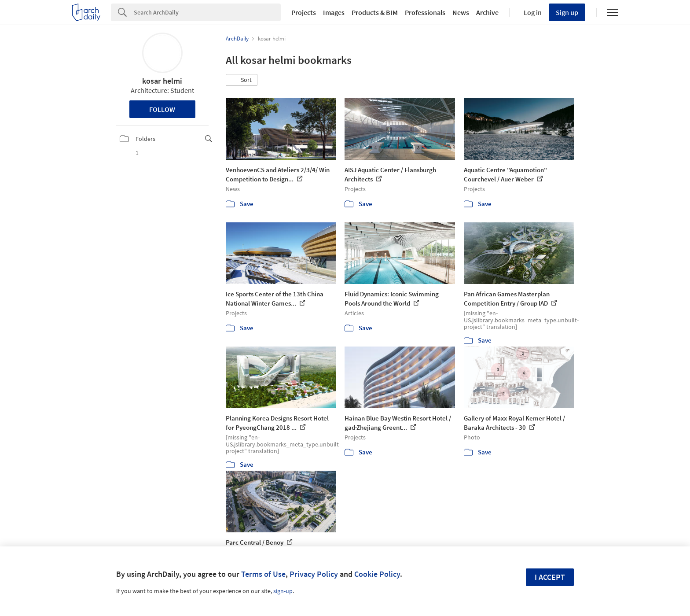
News (461, 12)
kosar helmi (162, 81)
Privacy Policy (314, 574)
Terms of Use (263, 574)
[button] (242, 80)
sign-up (283, 591)
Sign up (567, 12)
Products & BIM (375, 12)
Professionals (425, 12)
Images (334, 12)
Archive (487, 12)
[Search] (207, 12)
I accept (550, 577)
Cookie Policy (377, 574)
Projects (304, 12)
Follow (162, 109)
